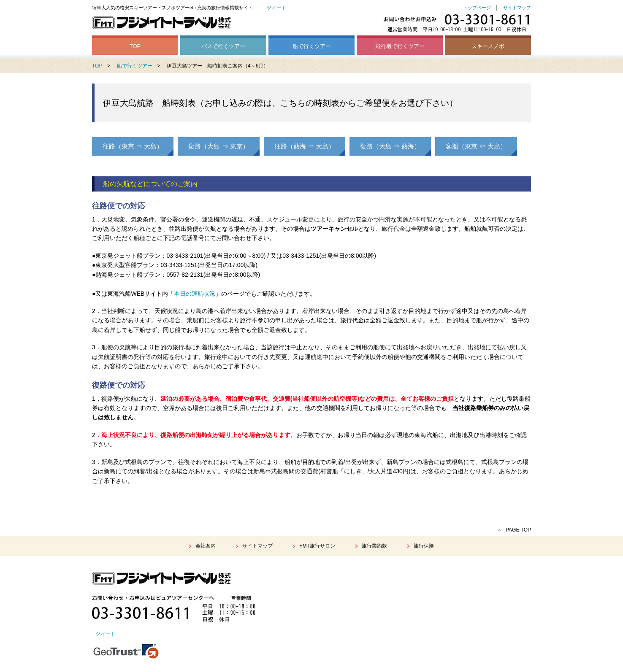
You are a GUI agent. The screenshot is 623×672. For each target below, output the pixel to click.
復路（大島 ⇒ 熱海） (390, 146)
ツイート (276, 8)
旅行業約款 (374, 546)
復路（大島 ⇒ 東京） (218, 146)
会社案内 (206, 546)
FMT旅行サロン (317, 546)
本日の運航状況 (195, 294)
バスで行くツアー (223, 46)
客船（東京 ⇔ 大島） (476, 146)
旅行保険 (424, 546)
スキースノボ (488, 46)
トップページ (477, 8)
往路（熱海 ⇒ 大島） (305, 146)
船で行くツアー (312, 46)
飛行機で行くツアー (400, 46)
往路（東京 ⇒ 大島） (133, 146)
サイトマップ (517, 8)
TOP (135, 46)
